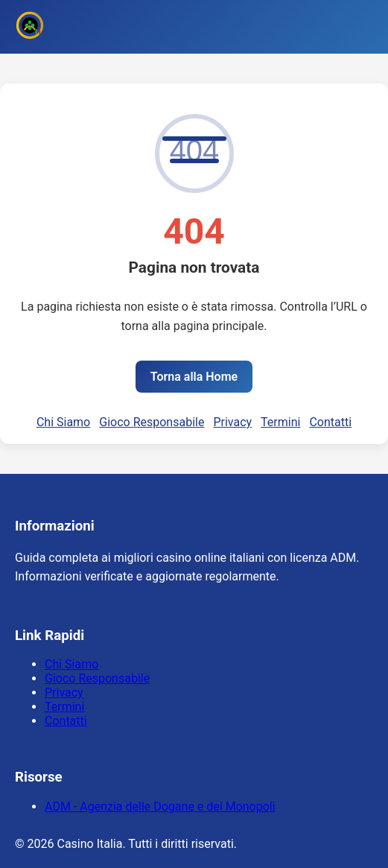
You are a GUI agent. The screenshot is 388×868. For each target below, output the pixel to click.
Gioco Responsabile (152, 422)
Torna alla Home (194, 377)
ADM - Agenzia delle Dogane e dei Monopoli (160, 807)
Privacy (232, 422)
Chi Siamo (63, 422)
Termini (280, 422)
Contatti (330, 422)
